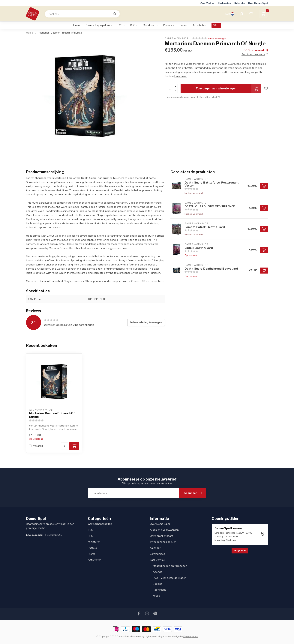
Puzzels (168, 25)
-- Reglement (158, 590)
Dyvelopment (191, 636)
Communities (157, 554)
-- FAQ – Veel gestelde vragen (168, 578)
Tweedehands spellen (163, 542)
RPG (133, 25)
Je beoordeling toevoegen (146, 322)
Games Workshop (176, 39)
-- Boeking (156, 584)
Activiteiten (199, 25)
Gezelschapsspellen (98, 25)
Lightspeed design (169, 636)
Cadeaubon (225, 3)
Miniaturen (149, 25)
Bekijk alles (240, 550)
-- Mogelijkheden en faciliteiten (168, 566)
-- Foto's (155, 596)
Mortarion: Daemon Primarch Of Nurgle (60, 33)
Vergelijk (38, 446)
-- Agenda (156, 572)
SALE (216, 25)
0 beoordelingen (217, 39)
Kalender (240, 3)
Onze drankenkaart (161, 536)
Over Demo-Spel (258, 3)
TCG (120, 25)
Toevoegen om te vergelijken (180, 97)
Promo (183, 25)
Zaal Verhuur (208, 3)
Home (77, 25)
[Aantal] (64, 446)
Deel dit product (210, 97)
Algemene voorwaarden (164, 530)
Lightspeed (151, 636)
